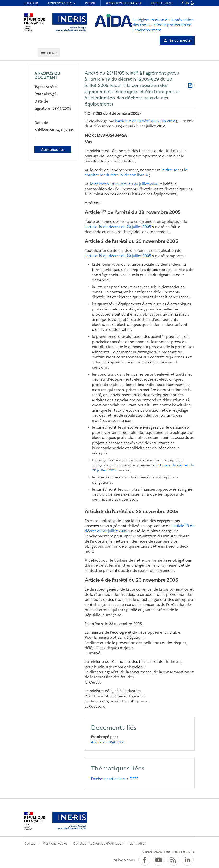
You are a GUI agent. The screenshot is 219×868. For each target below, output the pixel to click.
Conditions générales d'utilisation (98, 843)
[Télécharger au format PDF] (190, 86)
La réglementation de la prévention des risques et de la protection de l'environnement (163, 25)
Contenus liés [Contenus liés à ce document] (53, 149)
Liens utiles (138, 843)
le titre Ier (170, 170)
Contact (30, 843)
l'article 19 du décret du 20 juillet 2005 (118, 227)
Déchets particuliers (108, 779)
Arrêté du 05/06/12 (107, 742)
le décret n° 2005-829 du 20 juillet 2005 (124, 184)
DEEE (134, 779)
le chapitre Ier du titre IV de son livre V (136, 172)
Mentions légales (55, 843)
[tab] (49, 53)
